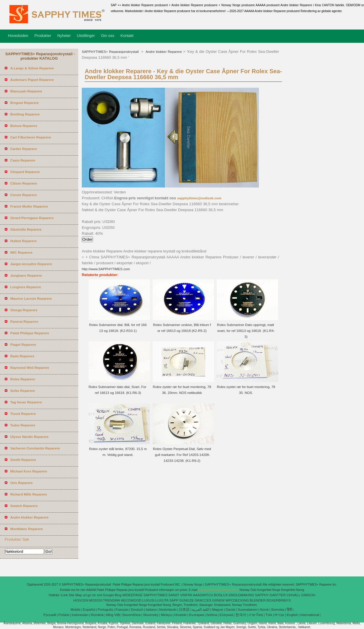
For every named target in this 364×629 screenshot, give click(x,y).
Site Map (75, 595)
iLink (64, 595)
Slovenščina (131, 615)
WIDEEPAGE (132, 595)
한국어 (241, 615)
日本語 (184, 610)
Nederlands (168, 610)
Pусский (50, 615)
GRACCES (203, 600)
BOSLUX (221, 595)
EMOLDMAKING (241, 595)
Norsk (264, 610)
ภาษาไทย (256, 615)
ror (94, 595)
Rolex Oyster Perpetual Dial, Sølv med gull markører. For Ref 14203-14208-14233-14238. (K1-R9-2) (182, 455)
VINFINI (186, 595)
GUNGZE (186, 600)
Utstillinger (86, 36)
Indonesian (80, 615)
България (196, 615)
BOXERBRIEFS (279, 600)
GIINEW (218, 600)
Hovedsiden (18, 36)
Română (97, 615)
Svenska (278, 610)
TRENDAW (112, 600)
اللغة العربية (201, 610)
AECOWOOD (131, 600)
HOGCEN (81, 600)
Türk (269, 615)
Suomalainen (248, 610)
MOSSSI (96, 600)
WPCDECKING (237, 600)
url (85, 595)
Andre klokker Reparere (163, 52)
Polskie (64, 615)
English (292, 615)
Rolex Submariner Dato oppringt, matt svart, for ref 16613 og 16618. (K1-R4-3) (246, 331)
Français (122, 610)
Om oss (108, 36)
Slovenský (151, 615)
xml (99, 595)
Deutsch (137, 610)
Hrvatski (180, 615)
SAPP (174, 600)
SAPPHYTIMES (156, 595)
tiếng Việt (113, 615)
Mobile (76, 610)
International (310, 615)
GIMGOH (308, 595)
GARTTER (278, 595)
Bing (118, 595)
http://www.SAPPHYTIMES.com (106, 269)
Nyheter (64, 36)
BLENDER (258, 600)
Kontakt (127, 36)
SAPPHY (262, 595)
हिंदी (289, 610)
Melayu (166, 615)
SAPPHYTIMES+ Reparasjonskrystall (111, 52)
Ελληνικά (226, 615)
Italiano (151, 610)
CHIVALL (293, 595)
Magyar (218, 610)
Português (105, 610)
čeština (212, 615)
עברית (279, 615)
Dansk (230, 610)
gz (89, 595)
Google (108, 595)
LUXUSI (148, 600)
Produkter (43, 36)
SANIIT (174, 595)
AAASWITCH (203, 595)
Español (89, 610)
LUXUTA (162, 600)
